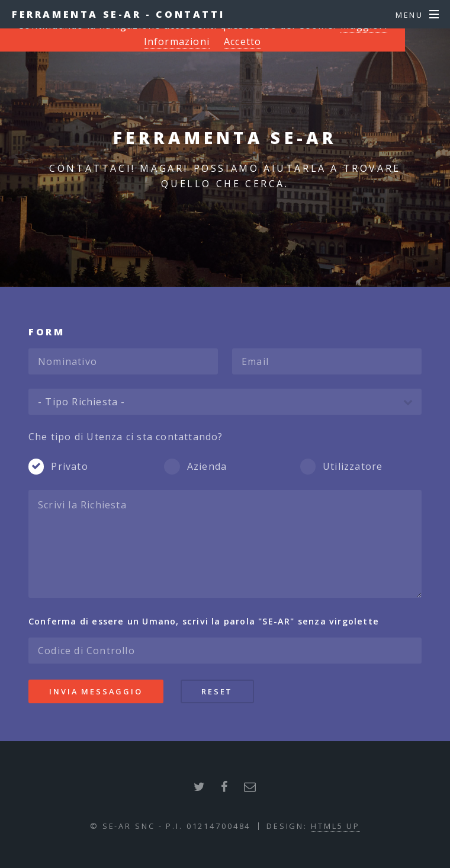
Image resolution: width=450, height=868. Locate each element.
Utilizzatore (353, 466)
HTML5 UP (335, 826)
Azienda (207, 466)
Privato (69, 466)
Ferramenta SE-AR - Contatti (118, 14)
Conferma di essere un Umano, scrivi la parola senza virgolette (204, 621)
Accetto (242, 41)
